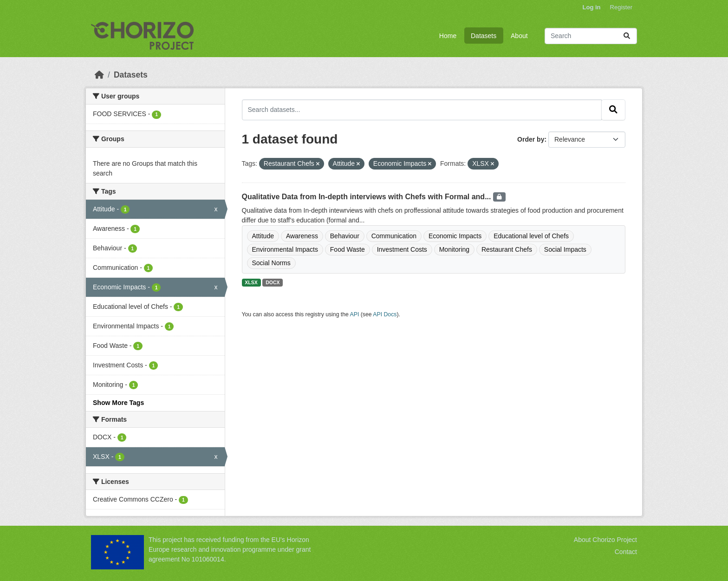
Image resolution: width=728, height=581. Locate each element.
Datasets (484, 36)
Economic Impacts (455, 236)
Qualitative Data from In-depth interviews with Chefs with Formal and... (367, 197)
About (519, 36)
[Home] (99, 75)
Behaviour (345, 236)
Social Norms (271, 263)
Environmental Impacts (285, 249)
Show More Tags (118, 403)
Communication (394, 236)
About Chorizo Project (605, 540)
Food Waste (348, 249)
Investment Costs (402, 249)
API (355, 314)
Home (448, 36)
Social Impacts (565, 249)
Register (621, 7)
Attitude (263, 236)
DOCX (273, 282)
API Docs (385, 314)
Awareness (302, 236)
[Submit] (627, 36)
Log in (592, 7)
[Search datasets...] (591, 36)
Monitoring (454, 249)
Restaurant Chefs (507, 249)
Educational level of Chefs (531, 236)
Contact (626, 552)
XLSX (251, 282)
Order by (531, 139)
